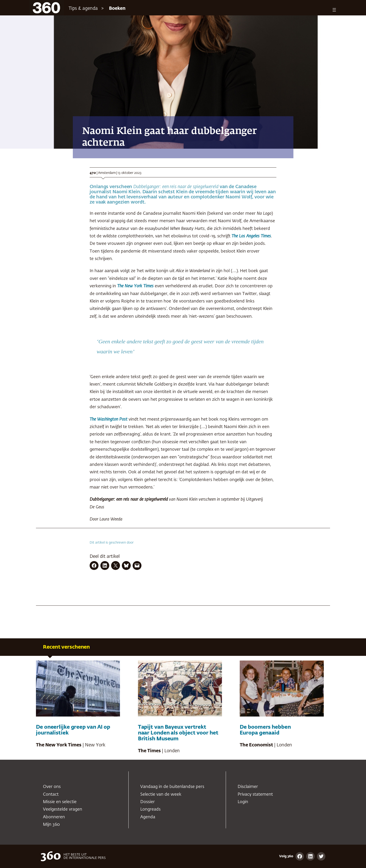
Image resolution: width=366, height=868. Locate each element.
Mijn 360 (51, 825)
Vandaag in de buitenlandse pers (172, 787)
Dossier (148, 802)
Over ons (52, 787)
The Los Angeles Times (251, 236)
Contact (51, 794)
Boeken (117, 9)
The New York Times (135, 286)
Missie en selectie (60, 802)
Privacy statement (255, 794)
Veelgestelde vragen (63, 809)
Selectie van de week (161, 794)
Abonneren (54, 817)
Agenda (148, 817)
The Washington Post (109, 419)
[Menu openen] (334, 10)
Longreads (150, 809)
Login (243, 802)
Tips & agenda (83, 9)
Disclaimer (248, 787)
